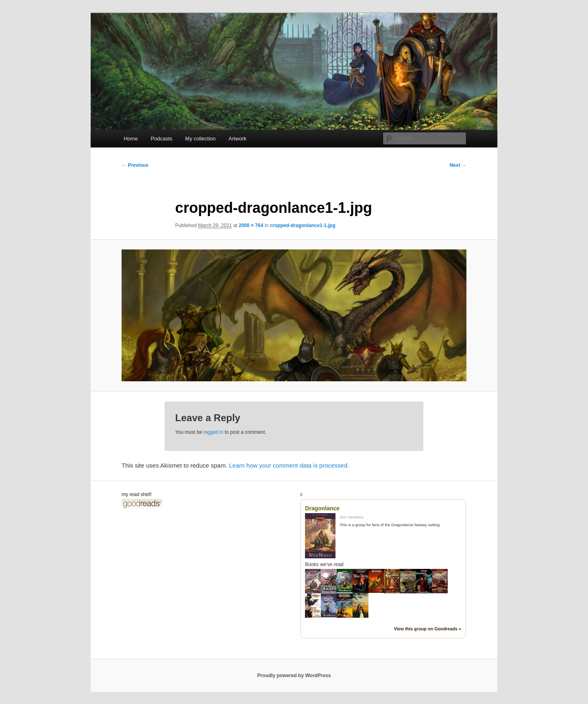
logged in (213, 432)
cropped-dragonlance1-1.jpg (302, 225)
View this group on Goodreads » (428, 629)
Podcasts (161, 139)
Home (131, 139)
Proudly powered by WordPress (294, 676)
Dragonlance (322, 508)
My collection (200, 139)
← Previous (135, 165)
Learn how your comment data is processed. (289, 465)
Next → (458, 165)
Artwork (237, 139)
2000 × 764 (251, 225)
